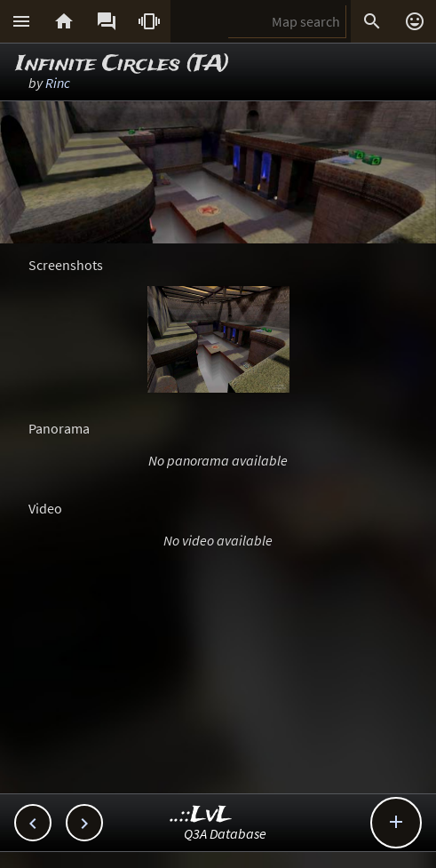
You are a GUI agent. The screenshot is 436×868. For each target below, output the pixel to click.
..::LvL (201, 815)
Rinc (58, 83)
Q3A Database (225, 833)
